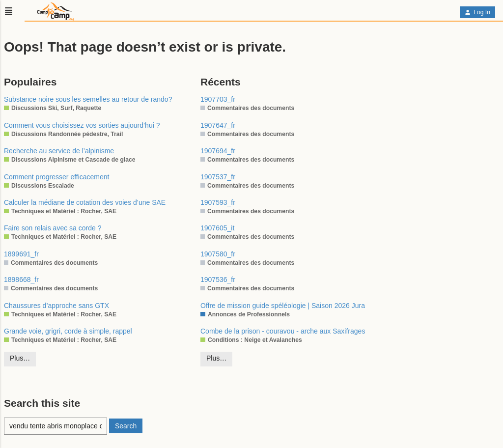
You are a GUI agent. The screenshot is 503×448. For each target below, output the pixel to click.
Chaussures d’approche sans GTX (56, 306)
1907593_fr (218, 202)
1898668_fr (21, 280)
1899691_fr (21, 254)
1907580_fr (218, 254)
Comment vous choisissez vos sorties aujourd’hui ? (82, 125)
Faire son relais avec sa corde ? (53, 228)
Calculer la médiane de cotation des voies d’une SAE (85, 202)
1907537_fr (218, 177)
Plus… (20, 358)
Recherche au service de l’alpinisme (59, 151)
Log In (477, 12)
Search (126, 426)
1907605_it (217, 228)
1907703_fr (218, 99)
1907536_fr (218, 280)
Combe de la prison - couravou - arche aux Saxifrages (283, 331)
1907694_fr (218, 151)
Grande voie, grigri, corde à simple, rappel (68, 331)
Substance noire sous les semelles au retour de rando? (88, 99)
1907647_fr (218, 125)
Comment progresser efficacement (57, 177)
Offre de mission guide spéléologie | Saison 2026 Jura (283, 306)
